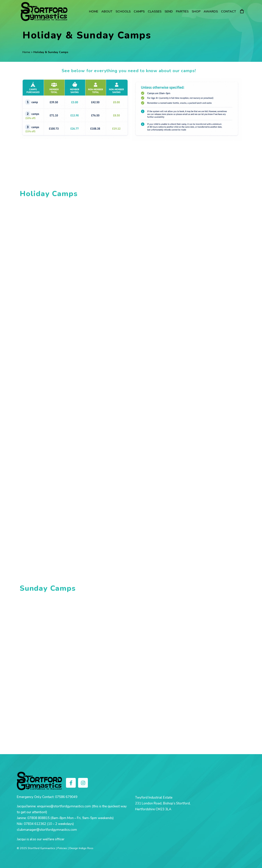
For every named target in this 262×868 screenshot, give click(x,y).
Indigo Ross (86, 848)
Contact (229, 12)
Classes (155, 12)
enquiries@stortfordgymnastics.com (64, 806)
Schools (123, 12)
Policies (62, 848)
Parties (182, 12)
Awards (211, 12)
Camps (139, 12)
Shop (196, 12)
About (107, 12)
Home (94, 12)
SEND (169, 12)
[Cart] (242, 12)
